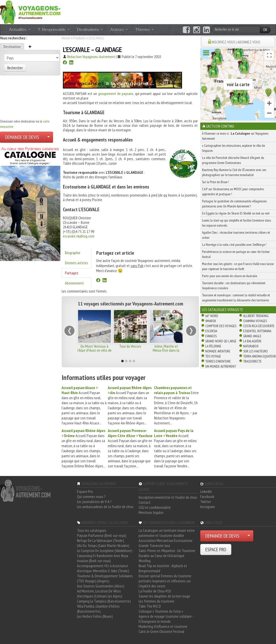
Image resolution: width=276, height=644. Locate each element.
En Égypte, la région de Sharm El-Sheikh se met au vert (236, 213)
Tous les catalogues (92, 530)
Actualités (20, 29)
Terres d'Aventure (218, 361)
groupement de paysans (116, 93)
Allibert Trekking (256, 316)
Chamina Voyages (255, 321)
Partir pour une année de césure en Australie (230, 276)
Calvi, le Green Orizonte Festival (161, 631)
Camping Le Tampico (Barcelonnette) (104, 601)
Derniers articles (77, 263)
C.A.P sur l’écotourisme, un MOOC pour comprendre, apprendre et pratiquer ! (233, 192)
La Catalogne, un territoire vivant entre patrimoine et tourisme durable (167, 533)
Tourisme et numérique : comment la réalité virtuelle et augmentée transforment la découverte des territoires (236, 298)
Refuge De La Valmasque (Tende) (101, 540)
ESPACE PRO (216, 550)
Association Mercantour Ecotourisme (166, 540)
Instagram (208, 507)
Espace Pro (85, 491)
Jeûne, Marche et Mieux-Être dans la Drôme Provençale (166, 350)
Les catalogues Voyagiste (223, 309)
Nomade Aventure (218, 351)
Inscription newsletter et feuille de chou (168, 497)
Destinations (90, 29)
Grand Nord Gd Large (221, 341)
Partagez (72, 273)
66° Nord (212, 316)
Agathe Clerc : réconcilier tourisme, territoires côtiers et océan (236, 235)
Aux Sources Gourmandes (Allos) (101, 586)
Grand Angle (252, 336)
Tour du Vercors (130, 346)
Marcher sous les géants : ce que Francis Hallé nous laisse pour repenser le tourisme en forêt (238, 266)
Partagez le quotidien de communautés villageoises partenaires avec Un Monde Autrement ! (234, 204)
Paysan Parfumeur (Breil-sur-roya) (102, 535)
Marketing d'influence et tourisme (163, 626)
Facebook (207, 496)
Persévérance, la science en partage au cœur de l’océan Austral (236, 254)
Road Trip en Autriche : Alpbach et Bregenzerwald (163, 568)
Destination (12, 46)
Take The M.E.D (150, 606)
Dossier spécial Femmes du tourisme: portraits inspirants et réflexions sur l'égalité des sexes (165, 581)
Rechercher (15, 68)
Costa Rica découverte (259, 326)
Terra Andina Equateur (259, 356)
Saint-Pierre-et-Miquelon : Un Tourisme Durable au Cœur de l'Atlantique (167, 553)
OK (265, 30)
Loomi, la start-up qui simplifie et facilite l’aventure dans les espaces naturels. (236, 223)
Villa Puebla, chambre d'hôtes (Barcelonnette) (98, 609)
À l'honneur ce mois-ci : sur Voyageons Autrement (235, 136)
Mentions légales (151, 512)
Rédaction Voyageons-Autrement (91, 57)
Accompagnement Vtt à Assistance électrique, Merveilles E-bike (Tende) (103, 568)
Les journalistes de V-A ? (94, 502)
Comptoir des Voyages (221, 326)
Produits (79, 38)
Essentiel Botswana (257, 331)
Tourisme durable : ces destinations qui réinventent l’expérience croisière (234, 285)
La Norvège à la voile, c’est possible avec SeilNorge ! (234, 245)
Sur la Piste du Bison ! (216, 182)
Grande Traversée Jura (154, 545)
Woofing (145, 561)
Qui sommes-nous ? (91, 496)
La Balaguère (252, 341)
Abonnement (74, 283)
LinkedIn (206, 491)
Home (66, 38)
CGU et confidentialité (155, 507)
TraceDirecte (252, 361)
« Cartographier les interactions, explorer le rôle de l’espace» (233, 148)
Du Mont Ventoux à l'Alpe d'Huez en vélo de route (95, 350)
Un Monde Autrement (221, 366)
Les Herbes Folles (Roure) (95, 616)
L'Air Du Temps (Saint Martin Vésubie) (103, 545)
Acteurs (119, 29)
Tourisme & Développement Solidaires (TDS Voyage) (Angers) (105, 578)
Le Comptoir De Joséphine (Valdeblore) (105, 551)
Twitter (206, 502)
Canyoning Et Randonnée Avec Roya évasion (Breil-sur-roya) (103, 558)
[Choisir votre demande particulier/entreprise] (48, 137)
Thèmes (144, 29)
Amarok (211, 321)
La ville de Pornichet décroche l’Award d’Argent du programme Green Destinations (233, 160)
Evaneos (211, 336)
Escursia (211, 331)
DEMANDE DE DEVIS (22, 137)
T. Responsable (54, 29)
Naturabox (251, 346)
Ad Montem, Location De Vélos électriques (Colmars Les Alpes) (100, 593)
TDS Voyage (213, 356)
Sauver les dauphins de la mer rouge (164, 596)
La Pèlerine (213, 346)
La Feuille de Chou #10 (155, 591)
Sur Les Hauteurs (255, 351)
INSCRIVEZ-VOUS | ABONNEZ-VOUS (236, 42)
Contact (145, 502)
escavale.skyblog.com (79, 236)
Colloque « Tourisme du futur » (161, 611)
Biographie (73, 253)
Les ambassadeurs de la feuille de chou (105, 507)
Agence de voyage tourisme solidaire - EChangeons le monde (166, 619)
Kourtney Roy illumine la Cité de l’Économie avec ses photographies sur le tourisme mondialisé (234, 172)
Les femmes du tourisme (156, 601)
